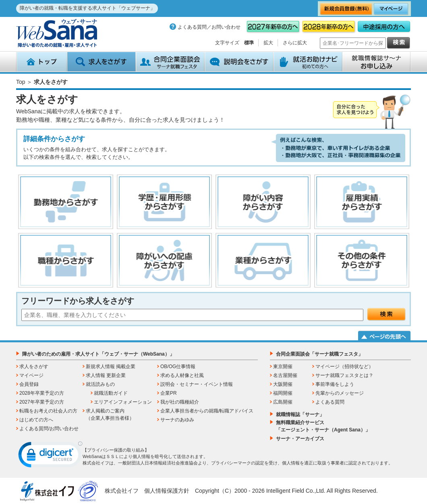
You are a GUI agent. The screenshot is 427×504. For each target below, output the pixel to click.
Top (21, 82)
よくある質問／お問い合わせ (209, 27)
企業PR (169, 393)
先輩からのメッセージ (340, 393)
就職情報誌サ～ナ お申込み (377, 62)
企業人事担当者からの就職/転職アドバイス (207, 411)
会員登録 (29, 384)
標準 (249, 43)
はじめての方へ (36, 420)
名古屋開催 (285, 375)
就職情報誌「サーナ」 (300, 414)
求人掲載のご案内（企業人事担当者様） (110, 414)
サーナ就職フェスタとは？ (344, 375)
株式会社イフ (122, 491)
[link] (50, 456)
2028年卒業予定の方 (42, 393)
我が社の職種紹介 (180, 402)
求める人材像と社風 (182, 375)
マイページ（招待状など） (344, 367)
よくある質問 (330, 402)
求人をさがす (101, 62)
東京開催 (283, 367)
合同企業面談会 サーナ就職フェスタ (170, 62)
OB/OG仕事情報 (178, 367)
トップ (41, 62)
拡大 (268, 43)
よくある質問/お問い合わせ (49, 429)
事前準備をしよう (335, 384)
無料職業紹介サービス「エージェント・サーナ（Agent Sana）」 (323, 426)
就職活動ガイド (111, 393)
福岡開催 (283, 393)
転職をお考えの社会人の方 (48, 411)
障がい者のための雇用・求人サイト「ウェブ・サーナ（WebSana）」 (98, 354)
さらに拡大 (295, 43)
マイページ (31, 375)
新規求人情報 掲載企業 (111, 367)
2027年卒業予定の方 (42, 402)
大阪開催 (283, 384)
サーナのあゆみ (177, 420)
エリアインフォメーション (123, 402)
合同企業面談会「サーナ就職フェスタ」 (319, 354)
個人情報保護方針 (167, 491)
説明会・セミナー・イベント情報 (197, 384)
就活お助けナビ (308, 62)
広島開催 (283, 402)
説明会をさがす (239, 62)
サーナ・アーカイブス (300, 439)
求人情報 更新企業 (106, 375)
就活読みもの (100, 384)
